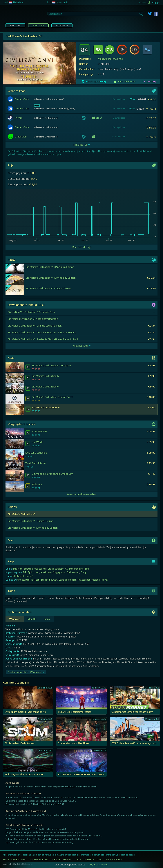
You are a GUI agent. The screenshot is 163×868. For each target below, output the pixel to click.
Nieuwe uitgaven (62, 860)
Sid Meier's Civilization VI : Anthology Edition (33, 528)
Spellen (38, 25)
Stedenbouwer (76, 569)
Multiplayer (46, 572)
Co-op (84, 572)
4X (66, 569)
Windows (102, 59)
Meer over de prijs (82, 247)
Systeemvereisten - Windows (26, 672)
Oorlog (29, 576)
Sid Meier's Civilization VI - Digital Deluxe (30, 521)
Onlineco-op (73, 572)
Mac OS (112, 59)
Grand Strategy (56, 569)
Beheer (44, 580)
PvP (25, 572)
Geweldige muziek (68, 580)
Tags (78, 860)
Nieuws (15, 25)
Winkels (62, 25)
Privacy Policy (114, 860)
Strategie (18, 569)
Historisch (19, 576)
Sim (87, 569)
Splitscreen (33, 572)
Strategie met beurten (35, 569)
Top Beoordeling (39, 860)
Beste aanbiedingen (14, 860)
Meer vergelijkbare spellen (82, 494)
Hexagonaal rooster (88, 580)
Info (100, 860)
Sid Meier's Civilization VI (22, 514)
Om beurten (23, 580)
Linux (120, 59)
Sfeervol (103, 580)
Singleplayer (59, 572)
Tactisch (35, 580)
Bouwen (53, 580)
